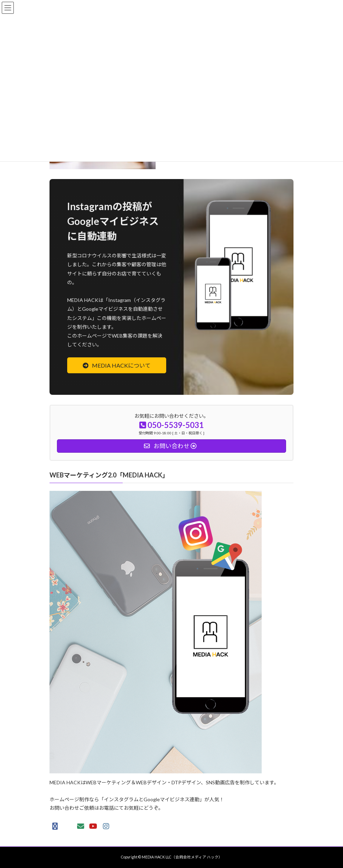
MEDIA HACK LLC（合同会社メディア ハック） (182, 857)
